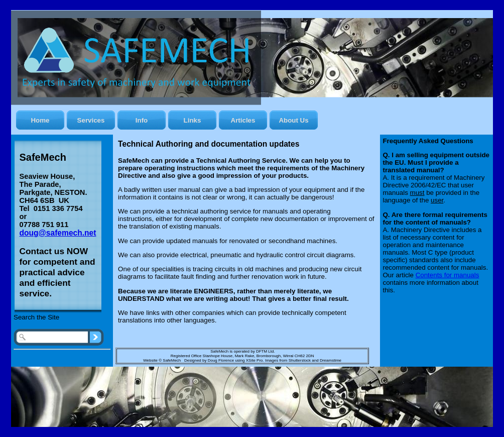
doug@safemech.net (58, 233)
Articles (243, 120)
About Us (293, 120)
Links (193, 120)
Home (40, 120)
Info (142, 120)
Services (91, 120)
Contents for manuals (448, 275)
